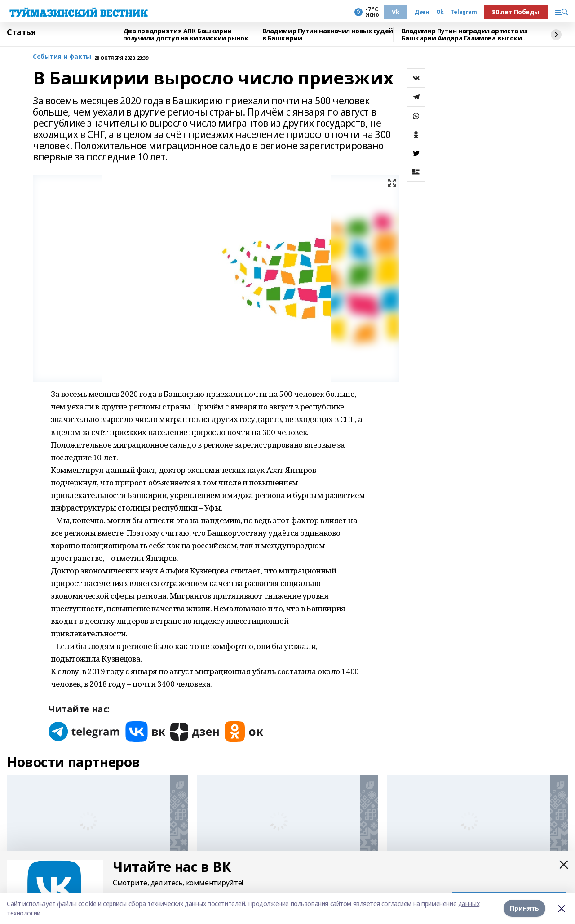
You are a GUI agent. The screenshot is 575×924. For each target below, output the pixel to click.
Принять (524, 908)
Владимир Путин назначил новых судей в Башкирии (328, 35)
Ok (440, 12)
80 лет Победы (516, 12)
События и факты (62, 57)
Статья (21, 32)
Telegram (464, 12)
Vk (396, 12)
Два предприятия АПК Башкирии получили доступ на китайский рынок (186, 35)
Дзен (422, 12)
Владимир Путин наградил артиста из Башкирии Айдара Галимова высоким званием (465, 35)
